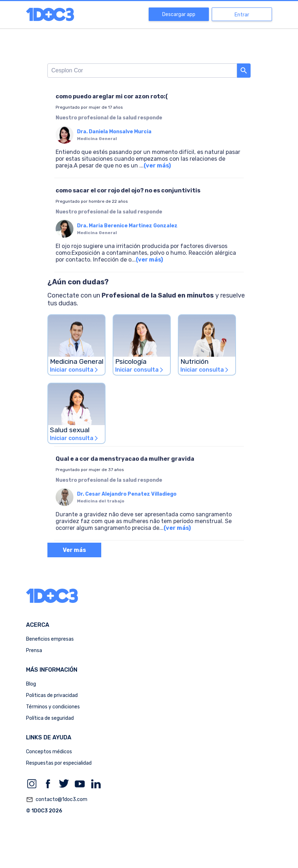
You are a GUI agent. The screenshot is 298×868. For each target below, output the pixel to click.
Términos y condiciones (53, 707)
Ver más (74, 550)
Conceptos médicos (49, 752)
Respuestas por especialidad (59, 763)
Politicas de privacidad (52, 695)
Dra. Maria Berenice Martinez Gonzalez (127, 226)
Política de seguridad (50, 718)
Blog (31, 684)
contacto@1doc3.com (57, 800)
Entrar (242, 15)
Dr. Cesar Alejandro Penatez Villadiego (127, 494)
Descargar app (179, 14)
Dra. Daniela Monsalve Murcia (114, 132)
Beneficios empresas (50, 639)
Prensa (34, 650)
